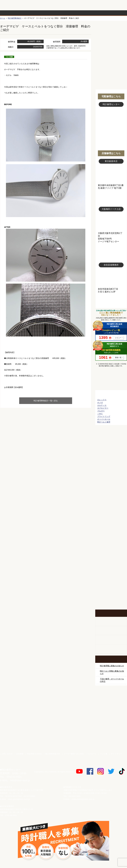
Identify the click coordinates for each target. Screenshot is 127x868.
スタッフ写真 (111, 121)
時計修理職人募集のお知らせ (112, 666)
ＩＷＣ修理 (111, 491)
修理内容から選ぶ (53, 13)
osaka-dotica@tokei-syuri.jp (83, 799)
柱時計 (111, 622)
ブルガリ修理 (111, 481)
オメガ (100, 403)
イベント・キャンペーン (111, 600)
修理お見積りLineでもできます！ (94, 5)
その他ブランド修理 (111, 531)
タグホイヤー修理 (111, 471)
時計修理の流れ (11, 13)
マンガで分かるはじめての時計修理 (111, 380)
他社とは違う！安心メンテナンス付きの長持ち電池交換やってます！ (111, 565)
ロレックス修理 (111, 432)
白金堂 (111, 732)
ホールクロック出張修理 (111, 631)
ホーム (3, 18)
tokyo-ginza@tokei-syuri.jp (19, 799)
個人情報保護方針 (53, 754)
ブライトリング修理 (111, 501)
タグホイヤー (103, 408)
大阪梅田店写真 (111, 222)
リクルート (92, 754)
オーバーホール (104, 419)
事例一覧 (118, 358)
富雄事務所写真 (111, 278)
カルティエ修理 (111, 461)
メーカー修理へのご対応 (74, 754)
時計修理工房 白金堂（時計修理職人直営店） (11, 6)
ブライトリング (104, 416)
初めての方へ (111, 40)
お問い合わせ (116, 5)
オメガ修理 (111, 451)
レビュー (118, 338)
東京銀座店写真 (111, 174)
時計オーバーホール (111, 541)
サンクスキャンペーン (111, 705)
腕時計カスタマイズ (111, 640)
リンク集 (104, 754)
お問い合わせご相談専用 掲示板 (111, 582)
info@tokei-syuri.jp (20, 780)
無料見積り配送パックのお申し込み (46, 429)
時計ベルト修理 (104, 422)
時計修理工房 (11, 764)
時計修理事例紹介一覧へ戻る (46, 401)
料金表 (74, 13)
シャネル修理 (111, 511)
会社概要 (20, 754)
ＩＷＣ (100, 414)
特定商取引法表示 (34, 754)
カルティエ (102, 405)
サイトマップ (116, 754)
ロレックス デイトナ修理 (111, 442)
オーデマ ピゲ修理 (111, 521)
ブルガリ (101, 411)
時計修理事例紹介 (95, 13)
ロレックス (102, 400)
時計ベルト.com (111, 741)
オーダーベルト (111, 649)
